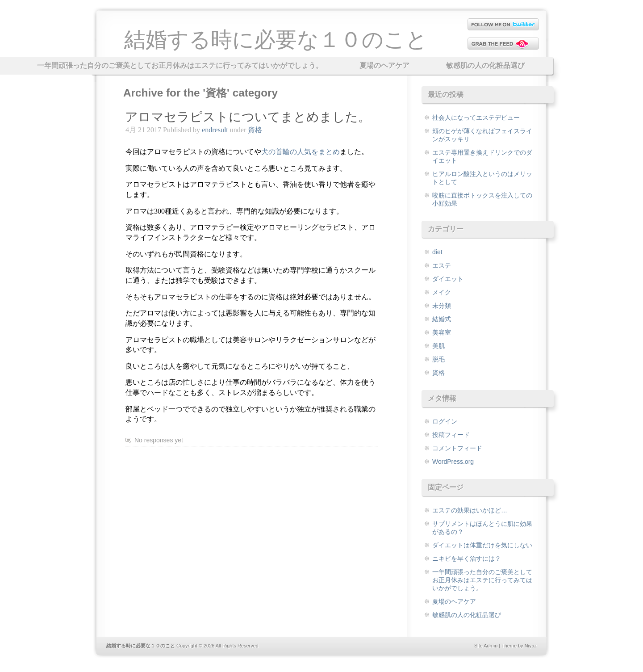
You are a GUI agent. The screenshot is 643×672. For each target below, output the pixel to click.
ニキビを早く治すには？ (467, 559)
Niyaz (531, 646)
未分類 (442, 306)
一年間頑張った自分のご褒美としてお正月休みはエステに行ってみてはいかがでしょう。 (180, 65)
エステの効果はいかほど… (470, 510)
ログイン (445, 421)
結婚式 (442, 319)
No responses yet (159, 440)
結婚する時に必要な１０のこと (276, 40)
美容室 (442, 332)
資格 (255, 130)
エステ (442, 265)
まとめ (301, 152)
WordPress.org (453, 462)
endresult (215, 130)
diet (437, 252)
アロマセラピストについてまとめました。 (248, 117)
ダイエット (448, 279)
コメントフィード (457, 448)
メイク (442, 292)
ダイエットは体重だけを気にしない (482, 545)
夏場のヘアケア (384, 65)
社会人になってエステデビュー (476, 118)
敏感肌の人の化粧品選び (485, 65)
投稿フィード (451, 435)
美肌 (438, 346)
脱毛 (438, 359)
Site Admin (486, 646)
